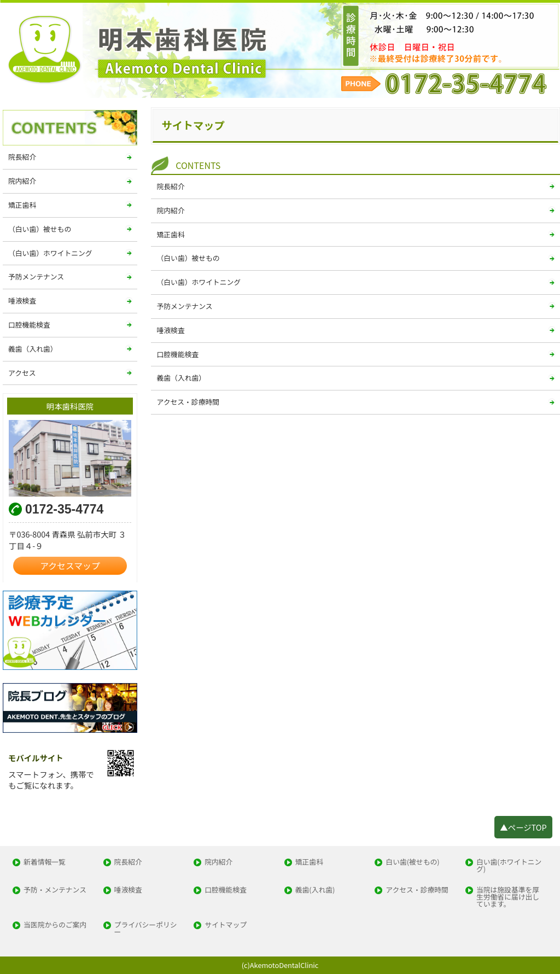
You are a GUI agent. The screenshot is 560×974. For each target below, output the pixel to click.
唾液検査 (170, 330)
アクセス (22, 373)
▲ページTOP (523, 827)
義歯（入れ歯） (181, 378)
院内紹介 (170, 210)
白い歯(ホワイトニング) (509, 866)
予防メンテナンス (184, 306)
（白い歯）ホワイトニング (199, 282)
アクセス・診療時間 (188, 402)
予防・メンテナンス (55, 890)
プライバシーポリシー (146, 929)
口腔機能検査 (177, 354)
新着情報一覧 (45, 862)
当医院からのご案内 (55, 925)
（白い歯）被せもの (188, 258)
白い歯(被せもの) (412, 862)
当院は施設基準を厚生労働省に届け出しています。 (508, 897)
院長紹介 (170, 186)
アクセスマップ (70, 566)
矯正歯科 (170, 234)
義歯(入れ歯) (315, 890)
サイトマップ (226, 925)
